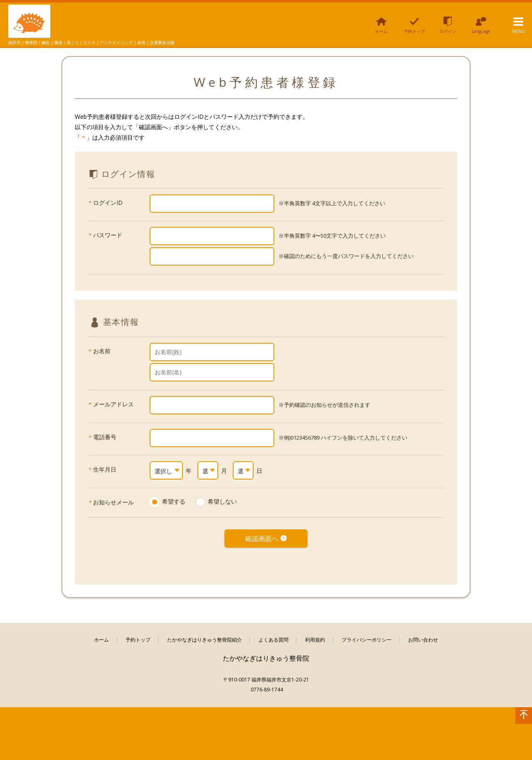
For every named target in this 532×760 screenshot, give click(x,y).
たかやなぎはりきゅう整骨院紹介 (204, 634)
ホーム (101, 634)
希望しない (222, 501)
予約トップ (138, 634)
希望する (174, 501)
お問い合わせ (423, 634)
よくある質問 (273, 634)
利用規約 (315, 634)
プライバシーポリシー (367, 634)
